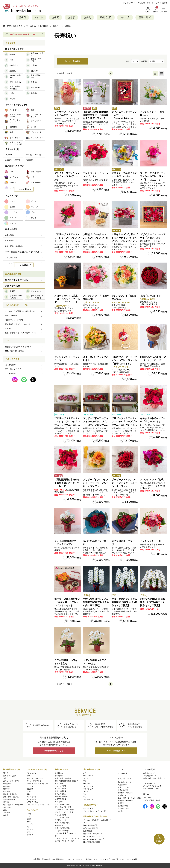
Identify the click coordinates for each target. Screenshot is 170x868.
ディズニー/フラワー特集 (64, 812)
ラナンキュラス (89, 799)
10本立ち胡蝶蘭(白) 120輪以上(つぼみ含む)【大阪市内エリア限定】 (153, 602)
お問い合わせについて (151, 789)
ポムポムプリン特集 (62, 818)
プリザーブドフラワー (35, 781)
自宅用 (6, 815)
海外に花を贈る (24, 316)
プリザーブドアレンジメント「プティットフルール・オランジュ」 (96, 483)
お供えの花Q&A (61, 794)
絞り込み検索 (72, 61)
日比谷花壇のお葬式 (92, 842)
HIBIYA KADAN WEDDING (94, 839)
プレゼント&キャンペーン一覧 (94, 811)
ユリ (85, 797)
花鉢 (28, 794)
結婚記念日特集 (61, 799)
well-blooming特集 (61, 797)
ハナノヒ (24, 328)
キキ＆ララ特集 (61, 815)
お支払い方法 (123, 795)
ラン (85, 794)
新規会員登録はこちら (54, 751)
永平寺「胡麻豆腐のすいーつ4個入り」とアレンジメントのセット (67, 602)
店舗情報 (88, 831)
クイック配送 (88, 808)
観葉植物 (30, 789)
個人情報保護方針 (59, 859)
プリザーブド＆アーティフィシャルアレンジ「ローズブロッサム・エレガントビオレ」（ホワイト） (67, 425)
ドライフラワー (32, 786)
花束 (28, 776)
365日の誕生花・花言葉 (14, 351)
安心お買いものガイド (126, 782)
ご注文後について (150, 776)
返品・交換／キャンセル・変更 (129, 798)
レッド (29, 814)
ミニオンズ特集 (61, 789)
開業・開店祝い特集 (62, 823)
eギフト (39, 17)
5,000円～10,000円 (33, 155)
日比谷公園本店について (93, 836)
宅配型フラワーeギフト (14, 320)
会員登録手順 (123, 806)
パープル (30, 824)
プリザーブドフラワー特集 (65, 810)
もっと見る (24, 189)
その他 (120, 811)
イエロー (30, 819)
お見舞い (7, 813)
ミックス (30, 835)
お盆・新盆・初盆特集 (63, 778)
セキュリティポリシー (76, 859)
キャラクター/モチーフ (35, 778)
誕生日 (22, 17)
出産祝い (7, 786)
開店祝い (7, 791)
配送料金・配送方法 (125, 793)
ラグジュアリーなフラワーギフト (67, 838)
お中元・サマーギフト (11, 781)
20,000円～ (30, 160)
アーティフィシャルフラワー (37, 784)
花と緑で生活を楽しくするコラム (18, 347)
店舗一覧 (145, 17)
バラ (85, 773)
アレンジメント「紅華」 (153, 480)
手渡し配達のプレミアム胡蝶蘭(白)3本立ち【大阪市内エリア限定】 (96, 602)
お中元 (56, 17)
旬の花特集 (59, 802)
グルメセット (31, 797)
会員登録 (121, 803)
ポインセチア (88, 776)
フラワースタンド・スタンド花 (38, 805)
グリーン (30, 829)
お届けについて (124, 787)
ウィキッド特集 (61, 786)
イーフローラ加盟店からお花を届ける (24, 311)
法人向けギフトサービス (17, 280)
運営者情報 (46, 859)
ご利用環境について (151, 783)
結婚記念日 (106, 17)
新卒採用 (115, 859)
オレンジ (30, 822)
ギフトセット (31, 799)
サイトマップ (105, 859)
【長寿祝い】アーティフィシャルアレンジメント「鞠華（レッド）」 (124, 360)
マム (85, 781)
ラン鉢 (29, 791)
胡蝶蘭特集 (59, 825)
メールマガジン (124, 808)
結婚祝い (7, 789)
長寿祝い (7, 802)
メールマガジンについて (152, 786)
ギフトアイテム (32, 802)
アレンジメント (32, 773)
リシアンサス (88, 789)
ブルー (29, 827)
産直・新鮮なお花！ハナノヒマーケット (24, 333)
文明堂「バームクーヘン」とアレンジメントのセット (96, 238)
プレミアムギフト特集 (63, 807)
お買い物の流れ (124, 790)
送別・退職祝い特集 (62, 804)
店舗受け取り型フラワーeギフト (24, 324)
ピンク (29, 816)
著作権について (92, 859)
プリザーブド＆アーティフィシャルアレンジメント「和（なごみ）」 (153, 176)
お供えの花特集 (61, 791)
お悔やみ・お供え (10, 776)
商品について (123, 785)
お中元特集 (59, 776)
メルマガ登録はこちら (116, 751)
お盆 (5, 778)
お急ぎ (71, 17)
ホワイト (30, 832)
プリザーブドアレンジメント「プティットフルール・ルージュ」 (124, 483)
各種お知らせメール (125, 801)
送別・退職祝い (9, 799)
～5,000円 (8, 155)
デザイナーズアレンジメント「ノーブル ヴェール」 (67, 176)
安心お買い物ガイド (146, 3)
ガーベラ (86, 784)
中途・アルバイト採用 (129, 859)
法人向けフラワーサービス (65, 841)
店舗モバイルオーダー (93, 834)
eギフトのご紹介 (91, 828)
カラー (86, 791)
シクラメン (87, 778)
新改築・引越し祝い (11, 794)
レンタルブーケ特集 (62, 831)
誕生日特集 (59, 773)
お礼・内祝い (8, 807)
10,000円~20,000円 (12, 160)
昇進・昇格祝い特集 (62, 828)
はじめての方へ (129, 3)
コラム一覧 (147, 798)
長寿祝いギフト (61, 820)
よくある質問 (161, 3)
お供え (87, 17)
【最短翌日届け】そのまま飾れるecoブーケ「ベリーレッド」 (67, 483)
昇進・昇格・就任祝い (11, 797)
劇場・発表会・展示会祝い (13, 805)
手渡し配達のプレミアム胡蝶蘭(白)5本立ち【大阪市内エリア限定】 (125, 602)
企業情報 (37, 859)
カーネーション (89, 786)
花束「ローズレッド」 (152, 296)
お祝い (6, 810)
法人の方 (125, 17)
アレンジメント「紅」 (152, 541)
